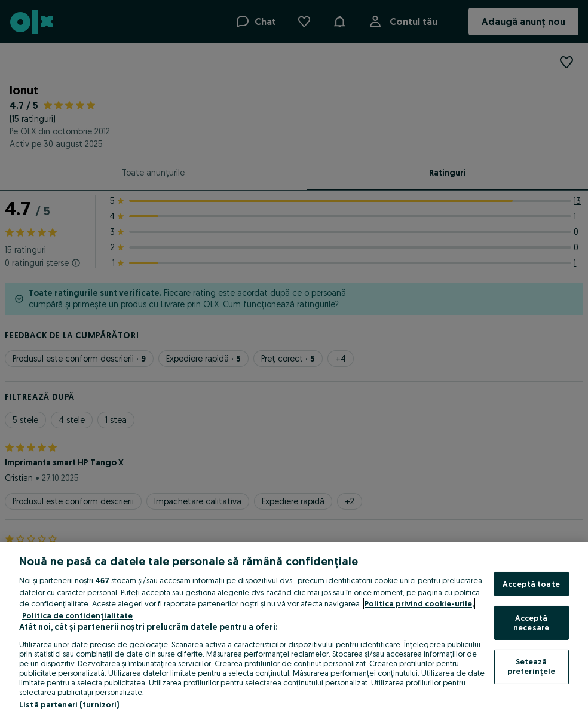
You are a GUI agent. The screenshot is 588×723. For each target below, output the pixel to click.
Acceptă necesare (531, 623)
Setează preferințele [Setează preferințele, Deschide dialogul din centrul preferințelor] (532, 666)
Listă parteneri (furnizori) (69, 704)
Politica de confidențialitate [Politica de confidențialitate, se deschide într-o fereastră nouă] (77, 615)
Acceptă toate (531, 584)
